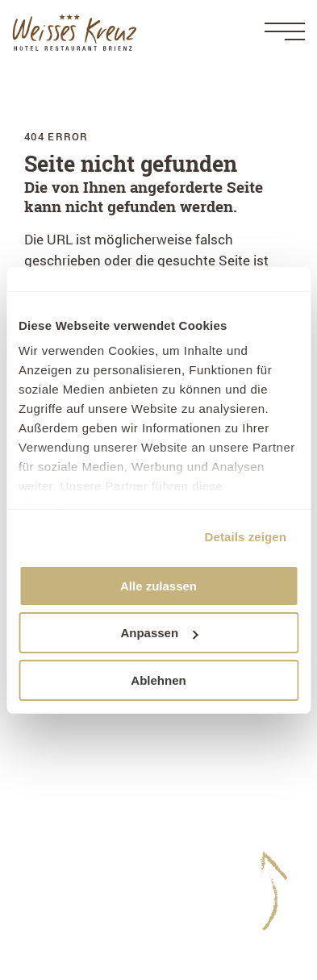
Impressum (60, 843)
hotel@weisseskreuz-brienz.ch (119, 790)
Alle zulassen (158, 586)
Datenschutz (64, 863)
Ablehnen (158, 680)
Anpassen (159, 633)
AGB (38, 884)
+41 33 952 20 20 (128, 770)
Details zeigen (246, 537)
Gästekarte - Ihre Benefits (103, 926)
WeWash (51, 905)
